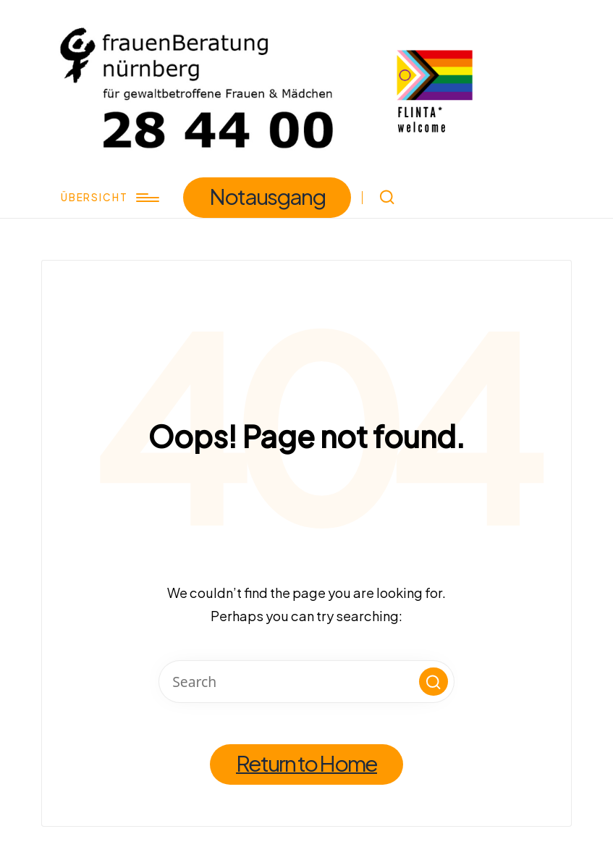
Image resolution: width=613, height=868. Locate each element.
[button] (267, 198)
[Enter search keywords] (306, 682)
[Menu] (109, 198)
